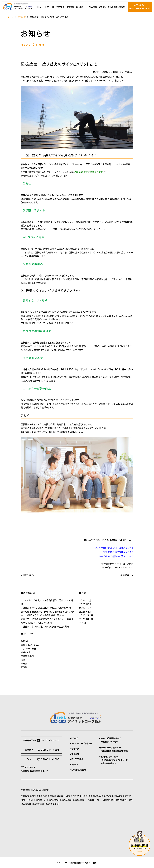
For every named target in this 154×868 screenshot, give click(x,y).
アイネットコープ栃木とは (82, 743)
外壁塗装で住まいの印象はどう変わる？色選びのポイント (47, 608)
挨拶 (23, 660)
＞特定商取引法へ (108, 763)
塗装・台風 (26, 652)
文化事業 (75, 754)
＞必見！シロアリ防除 (109, 741)
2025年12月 (86, 615)
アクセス (75, 764)
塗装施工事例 (27, 656)
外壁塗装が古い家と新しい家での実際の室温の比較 (45, 626)
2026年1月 (85, 611)
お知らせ (22, 16)
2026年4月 (85, 600)
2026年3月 (85, 604)
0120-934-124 (124, 567)
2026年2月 (85, 608)
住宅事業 (75, 749)
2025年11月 (86, 619)
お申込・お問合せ (79, 770)
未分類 (24, 663)
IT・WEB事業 (77, 759)
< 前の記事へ (27, 575)
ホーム (11, 16)
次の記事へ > (127, 575)
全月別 (82, 623)
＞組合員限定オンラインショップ (114, 760)
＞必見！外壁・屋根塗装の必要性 (114, 751)
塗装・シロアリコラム (123, 72)
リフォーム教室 (29, 648)
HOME (75, 738)
